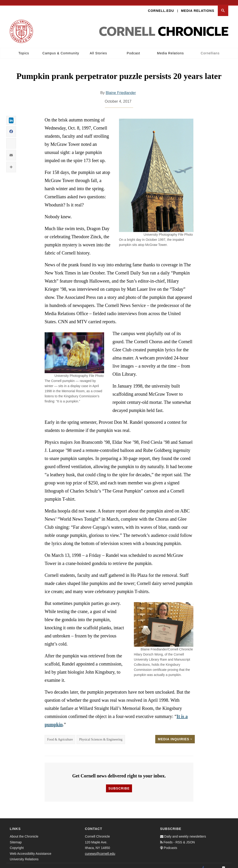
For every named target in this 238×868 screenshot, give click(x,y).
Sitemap (16, 838)
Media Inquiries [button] (175, 734)
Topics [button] (24, 49)
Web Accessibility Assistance (31, 849)
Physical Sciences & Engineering (101, 735)
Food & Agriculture (60, 735)
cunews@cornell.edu (100, 849)
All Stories (98, 49)
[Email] (224, 863)
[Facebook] (203, 863)
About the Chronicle (24, 832)
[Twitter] (213, 863)
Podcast (133, 49)
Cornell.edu (161, 6)
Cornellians (210, 49)
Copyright (17, 843)
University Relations (24, 855)
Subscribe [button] (119, 784)
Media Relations (198, 6)
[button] (223, 6)
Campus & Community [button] (61, 49)
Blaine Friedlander (121, 88)
